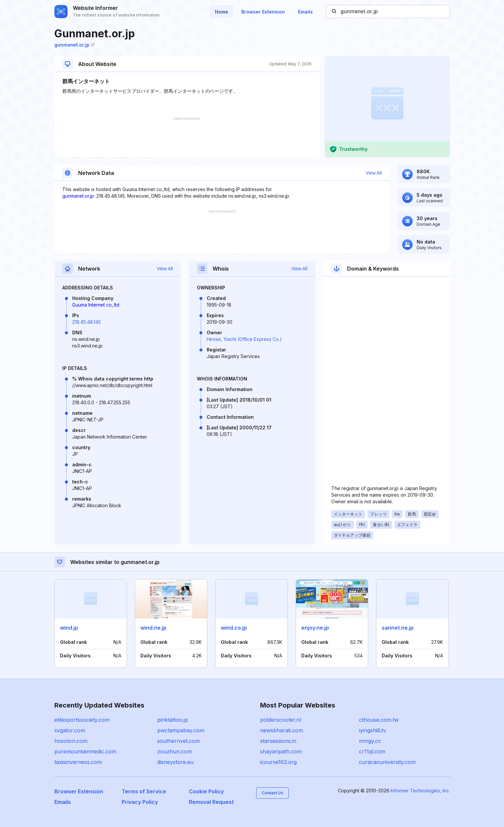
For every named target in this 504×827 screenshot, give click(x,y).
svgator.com (70, 730)
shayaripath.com (281, 751)
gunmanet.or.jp (74, 45)
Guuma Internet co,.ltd (96, 305)
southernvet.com (178, 741)
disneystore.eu (175, 762)
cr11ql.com (372, 751)
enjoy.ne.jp (315, 628)
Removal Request (211, 802)
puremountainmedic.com (85, 751)
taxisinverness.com (78, 762)
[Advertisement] (187, 137)
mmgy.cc (370, 741)
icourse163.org (278, 762)
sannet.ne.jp (398, 628)
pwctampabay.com (181, 730)
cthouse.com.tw (379, 720)
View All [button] (374, 173)
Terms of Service (144, 791)
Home (222, 12)
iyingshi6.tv (372, 730)
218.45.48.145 (87, 322)
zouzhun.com (175, 751)
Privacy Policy (140, 802)
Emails (305, 12)
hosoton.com (71, 741)
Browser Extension (263, 12)
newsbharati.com (282, 730)
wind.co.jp (234, 628)
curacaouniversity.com (387, 762)
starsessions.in (278, 741)
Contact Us (272, 793)
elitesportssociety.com (82, 720)
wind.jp (69, 628)
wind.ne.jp (153, 628)
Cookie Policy (206, 791)
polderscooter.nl (281, 720)
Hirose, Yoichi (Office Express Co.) (244, 339)
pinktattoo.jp (173, 720)
